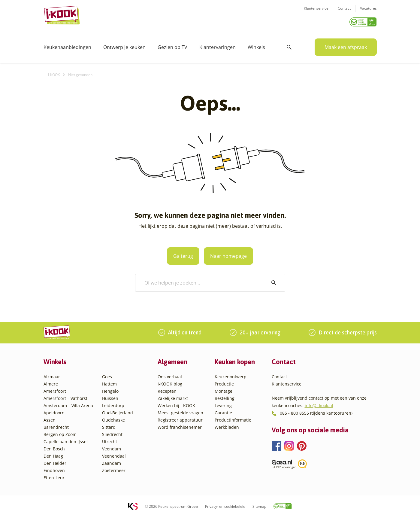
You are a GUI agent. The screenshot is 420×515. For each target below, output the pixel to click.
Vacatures (368, 12)
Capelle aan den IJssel (66, 439)
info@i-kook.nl (319, 403)
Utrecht (110, 439)
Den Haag (53, 454)
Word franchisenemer (180, 425)
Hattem (109, 382)
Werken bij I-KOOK (176, 403)
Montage (224, 389)
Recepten (167, 389)
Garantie (223, 411)
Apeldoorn (54, 411)
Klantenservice (316, 12)
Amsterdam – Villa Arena (68, 403)
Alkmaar (52, 375)
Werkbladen (227, 425)
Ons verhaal (170, 375)
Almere (51, 382)
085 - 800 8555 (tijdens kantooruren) (316, 411)
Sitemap (259, 504)
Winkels (256, 45)
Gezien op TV (172, 45)
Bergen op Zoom (60, 432)
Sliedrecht (112, 432)
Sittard (109, 425)
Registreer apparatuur (180, 418)
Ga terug (177, 254)
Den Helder (55, 461)
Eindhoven (54, 468)
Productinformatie (233, 418)
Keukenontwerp (231, 375)
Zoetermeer (114, 468)
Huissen (110, 396)
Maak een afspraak (346, 45)
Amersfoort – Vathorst (65, 396)
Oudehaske (113, 418)
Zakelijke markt (173, 396)
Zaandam (112, 461)
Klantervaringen (218, 45)
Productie (224, 382)
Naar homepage (234, 254)
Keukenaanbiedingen (67, 45)
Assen (50, 418)
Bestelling (225, 396)
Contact (344, 12)
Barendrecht (56, 425)
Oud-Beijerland (118, 411)
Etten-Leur (54, 475)
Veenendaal (114, 454)
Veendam (112, 447)
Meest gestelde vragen (180, 411)
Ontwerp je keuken (124, 45)
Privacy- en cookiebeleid (225, 504)
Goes (107, 375)
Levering (223, 403)
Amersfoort (55, 389)
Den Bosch (54, 447)
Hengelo (110, 389)
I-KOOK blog (170, 382)
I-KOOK (54, 73)
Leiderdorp (113, 403)
